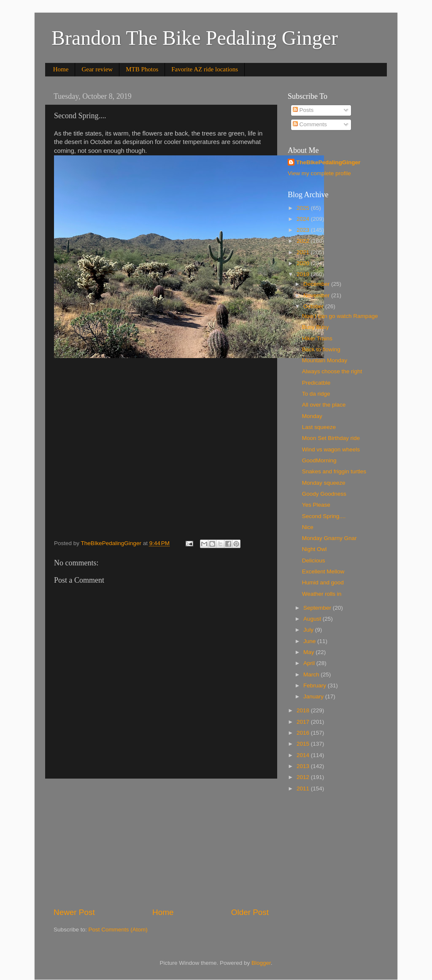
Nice (308, 527)
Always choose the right (332, 371)
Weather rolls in (322, 594)
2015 (304, 744)
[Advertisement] (161, 843)
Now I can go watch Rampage (340, 316)
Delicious (314, 561)
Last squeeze (319, 427)
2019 (304, 274)
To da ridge (316, 394)
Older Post (250, 912)
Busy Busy (316, 327)
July (309, 630)
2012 (304, 777)
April (310, 663)
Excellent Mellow (323, 571)
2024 (304, 219)
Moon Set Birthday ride (331, 438)
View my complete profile (319, 173)
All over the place (324, 405)
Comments (310, 124)
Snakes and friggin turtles (334, 471)
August (313, 619)
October (314, 306)
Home (61, 69)
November (317, 295)
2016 (304, 733)
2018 (304, 710)
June (310, 641)
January (314, 696)
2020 (304, 263)
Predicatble (316, 383)
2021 (304, 252)
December (317, 284)
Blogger (261, 963)
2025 (304, 208)
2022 (304, 241)
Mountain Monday (325, 360)
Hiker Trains (317, 338)
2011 (304, 789)
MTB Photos (142, 69)
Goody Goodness (324, 494)
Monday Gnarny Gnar (329, 538)
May (309, 652)
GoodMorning (319, 460)
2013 (304, 766)
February (316, 685)
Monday (312, 416)
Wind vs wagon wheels (331, 449)
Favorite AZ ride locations (205, 69)
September (318, 608)
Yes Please (316, 505)
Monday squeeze (324, 483)
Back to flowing (321, 349)
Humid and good (323, 582)
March (312, 675)
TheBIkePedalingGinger (328, 162)
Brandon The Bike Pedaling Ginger (195, 38)
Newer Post (74, 912)
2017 (304, 722)
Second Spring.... (324, 516)
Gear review (97, 69)
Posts (303, 110)
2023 (304, 230)
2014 (304, 755)
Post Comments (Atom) (118, 930)
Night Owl (315, 549)
